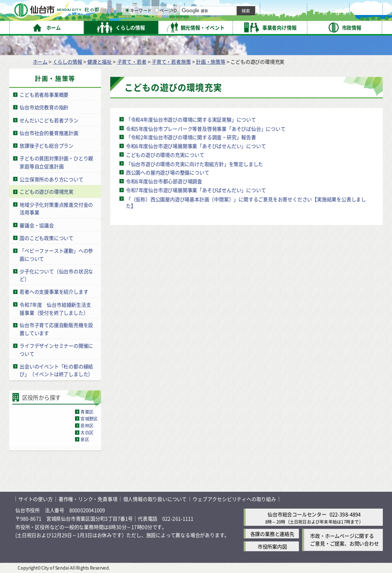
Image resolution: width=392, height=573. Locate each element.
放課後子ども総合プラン (47, 145)
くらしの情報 (68, 62)
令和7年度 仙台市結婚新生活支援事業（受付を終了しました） (55, 309)
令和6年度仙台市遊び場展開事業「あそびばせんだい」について (196, 146)
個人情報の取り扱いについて (155, 499)
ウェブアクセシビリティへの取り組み (234, 499)
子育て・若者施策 (171, 62)
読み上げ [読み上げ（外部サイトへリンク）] (252, 8)
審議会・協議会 (37, 225)
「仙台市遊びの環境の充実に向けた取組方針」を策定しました (194, 163)
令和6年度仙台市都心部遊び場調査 (164, 181)
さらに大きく (319, 17)
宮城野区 (89, 419)
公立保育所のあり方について (51, 179)
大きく (295, 17)
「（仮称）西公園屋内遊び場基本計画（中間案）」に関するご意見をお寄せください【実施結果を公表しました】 (246, 202)
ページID (245, 27)
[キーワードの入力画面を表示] (207, 26)
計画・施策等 (211, 62)
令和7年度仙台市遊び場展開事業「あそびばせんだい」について (196, 190)
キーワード (218, 27)
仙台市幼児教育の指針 (44, 107)
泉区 (85, 439)
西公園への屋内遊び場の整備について (168, 172)
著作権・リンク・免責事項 (88, 499)
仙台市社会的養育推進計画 (49, 133)
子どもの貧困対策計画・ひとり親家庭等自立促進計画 (56, 162)
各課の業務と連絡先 (272, 534)
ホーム (40, 62)
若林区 (87, 425)
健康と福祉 (100, 62)
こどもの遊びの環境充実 (47, 192)
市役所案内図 (272, 546)
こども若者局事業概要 (44, 94)
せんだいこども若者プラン (49, 120)
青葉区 (87, 412)
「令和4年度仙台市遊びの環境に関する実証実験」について (191, 119)
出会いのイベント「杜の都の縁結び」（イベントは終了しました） (56, 370)
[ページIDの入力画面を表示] (236, 26)
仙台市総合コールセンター (297, 514)
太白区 (87, 432)
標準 (306, 8)
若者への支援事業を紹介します (54, 292)
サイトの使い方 (36, 499)
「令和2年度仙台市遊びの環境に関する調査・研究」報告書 (191, 137)
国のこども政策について (47, 238)
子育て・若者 (132, 62)
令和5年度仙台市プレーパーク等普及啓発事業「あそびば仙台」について (206, 128)
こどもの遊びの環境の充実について (165, 155)
